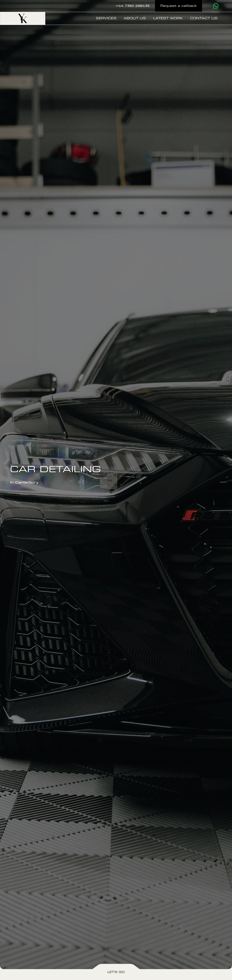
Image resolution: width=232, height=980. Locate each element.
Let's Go (116, 972)
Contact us (204, 18)
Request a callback (179, 6)
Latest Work (168, 18)
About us (135, 18)
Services (106, 18)
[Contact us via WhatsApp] (216, 6)
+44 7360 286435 (133, 6)
